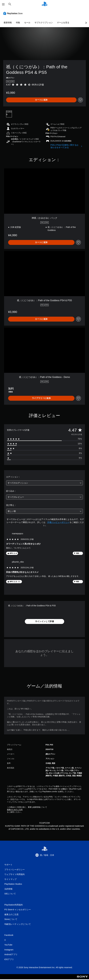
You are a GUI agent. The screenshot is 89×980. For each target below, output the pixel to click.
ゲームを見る (63, 23)
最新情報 (8, 23)
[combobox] (44, 483)
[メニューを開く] (3, 4)
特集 (18, 23)
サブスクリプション (44, 23)
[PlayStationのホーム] (45, 4)
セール (27, 23)
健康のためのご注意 (15, 810)
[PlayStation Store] (14, 13)
